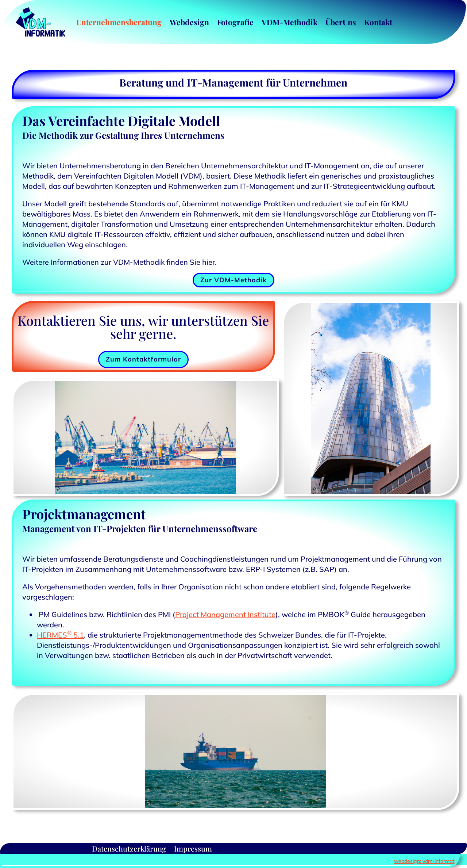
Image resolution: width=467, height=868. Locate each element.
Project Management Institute (225, 614)
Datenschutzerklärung (129, 847)
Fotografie (235, 22)
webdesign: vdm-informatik (426, 861)
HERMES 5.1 (60, 635)
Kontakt (378, 22)
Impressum (193, 847)
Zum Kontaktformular (143, 359)
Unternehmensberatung (119, 22)
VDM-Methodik (290, 22)
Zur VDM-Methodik (233, 280)
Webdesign (189, 22)
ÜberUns (341, 22)
